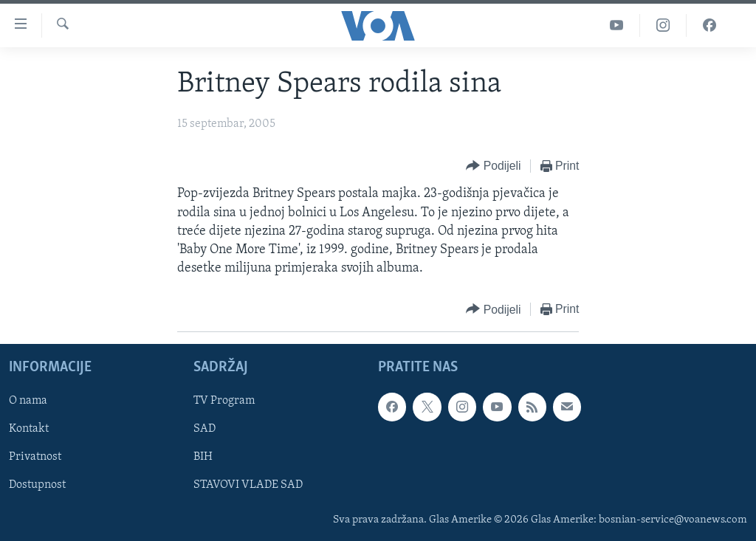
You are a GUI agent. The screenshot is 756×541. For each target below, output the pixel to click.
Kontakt (29, 430)
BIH (203, 458)
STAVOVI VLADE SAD (248, 486)
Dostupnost (37, 486)
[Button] (493, 166)
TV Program (224, 402)
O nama (28, 402)
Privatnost (35, 458)
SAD (205, 430)
